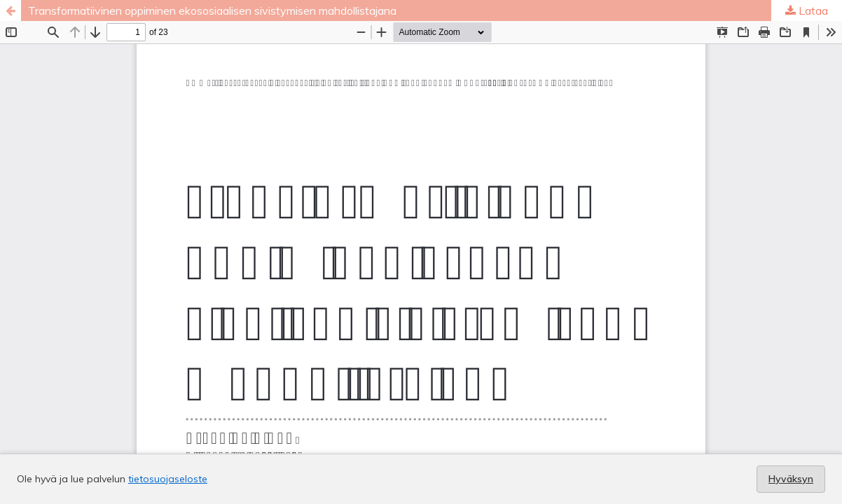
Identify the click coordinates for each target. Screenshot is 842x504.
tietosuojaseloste (168, 479)
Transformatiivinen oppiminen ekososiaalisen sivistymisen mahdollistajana (212, 10)
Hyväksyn (791, 479)
